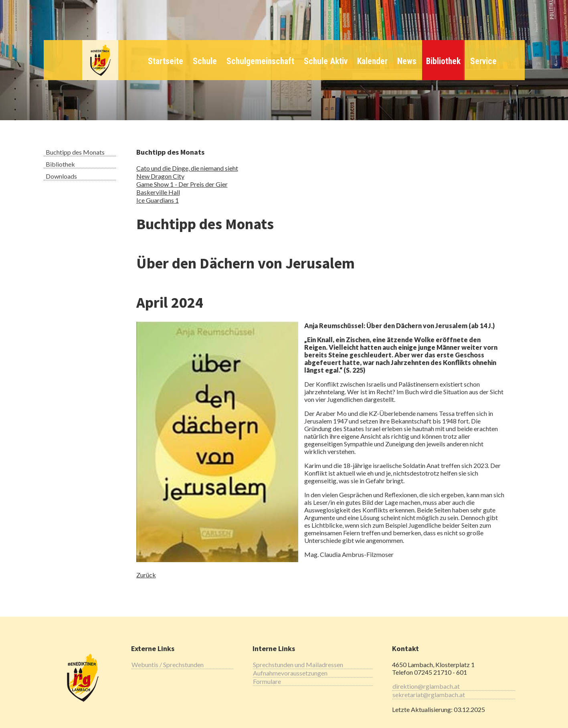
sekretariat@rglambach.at (429, 695)
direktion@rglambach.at (426, 686)
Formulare (267, 681)
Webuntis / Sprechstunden (168, 664)
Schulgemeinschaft (260, 61)
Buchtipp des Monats (75, 152)
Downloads (61, 176)
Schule (205, 61)
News (407, 61)
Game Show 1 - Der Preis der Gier (182, 184)
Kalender (372, 61)
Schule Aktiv (326, 61)
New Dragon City (160, 176)
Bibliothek (443, 61)
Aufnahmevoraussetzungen (290, 673)
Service (483, 61)
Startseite (166, 61)
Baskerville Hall (158, 192)
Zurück (146, 575)
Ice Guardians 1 (158, 200)
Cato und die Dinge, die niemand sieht (187, 168)
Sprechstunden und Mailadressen (298, 664)
